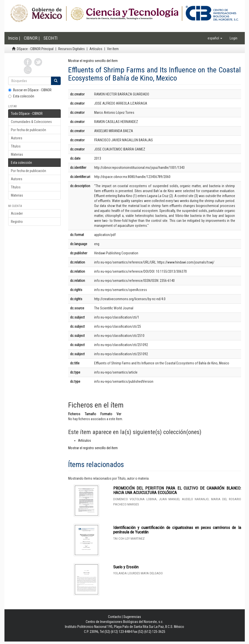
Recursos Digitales (71, 49)
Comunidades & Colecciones (31, 122)
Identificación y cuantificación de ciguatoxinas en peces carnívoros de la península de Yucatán (177, 530)
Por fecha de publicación (28, 130)
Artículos (96, 49)
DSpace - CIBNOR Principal (35, 49)
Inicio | (14, 38)
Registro (17, 222)
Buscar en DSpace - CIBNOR (30, 90)
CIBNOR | (32, 38)
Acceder (17, 213)
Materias (17, 154)
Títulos (16, 146)
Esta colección (21, 96)
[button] (215, 38)
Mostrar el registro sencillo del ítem (93, 61)
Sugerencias (132, 617)
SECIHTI (50, 38)
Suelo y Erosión (126, 567)
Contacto (115, 617)
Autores (17, 138)
